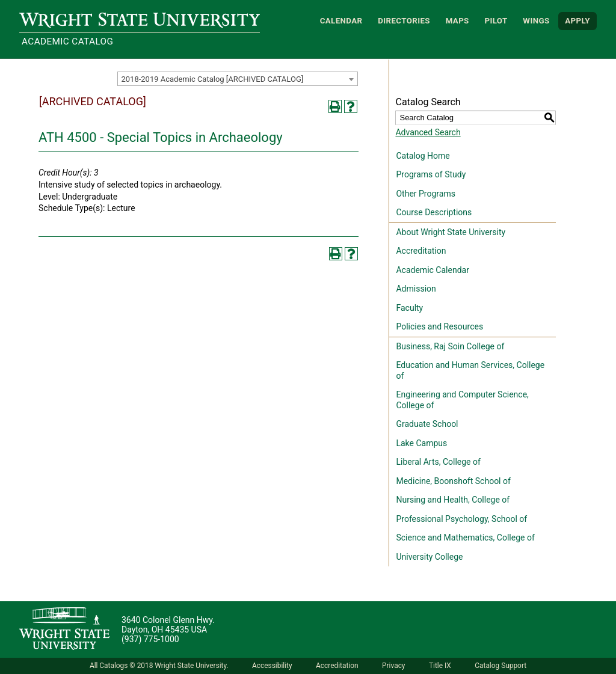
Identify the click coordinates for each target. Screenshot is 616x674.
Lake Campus (421, 443)
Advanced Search (428, 132)
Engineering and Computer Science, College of (462, 400)
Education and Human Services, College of (470, 370)
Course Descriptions (434, 212)
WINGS (536, 21)
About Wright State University (451, 232)
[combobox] (238, 79)
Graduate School (427, 424)
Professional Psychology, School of (461, 519)
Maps (457, 21)
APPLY (577, 21)
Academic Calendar (432, 270)
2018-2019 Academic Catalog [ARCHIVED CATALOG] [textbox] (212, 79)
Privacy (393, 666)
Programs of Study (431, 174)
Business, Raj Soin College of (450, 346)
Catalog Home (423, 156)
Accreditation (421, 251)
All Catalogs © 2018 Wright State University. (159, 666)
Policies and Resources (439, 326)
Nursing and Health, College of (453, 500)
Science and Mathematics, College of (465, 538)
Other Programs (425, 194)
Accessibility (272, 666)
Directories (404, 21)
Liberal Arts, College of (438, 462)
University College (429, 557)
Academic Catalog (67, 41)
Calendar (341, 21)
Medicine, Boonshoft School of (453, 481)
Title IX (440, 666)
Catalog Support (500, 666)
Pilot (496, 21)
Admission (416, 289)
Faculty (409, 308)
